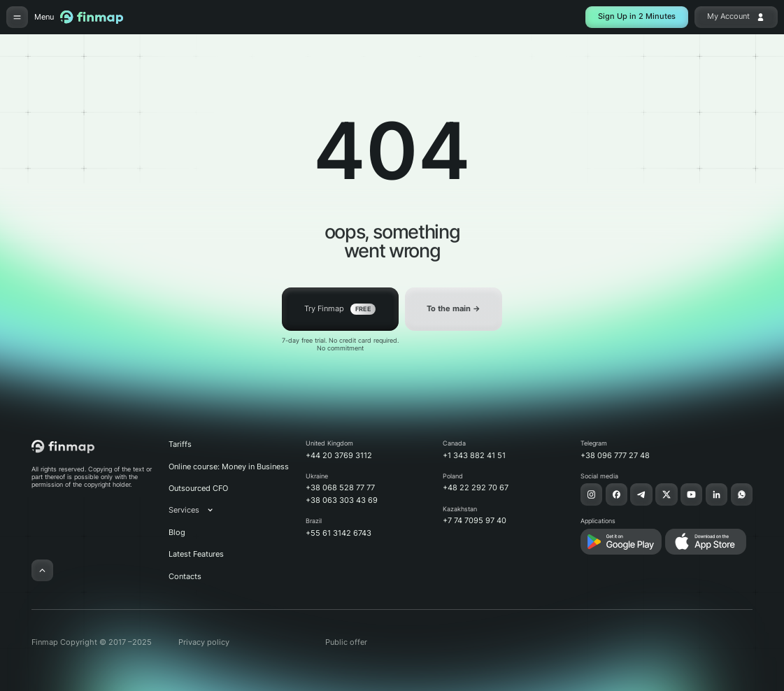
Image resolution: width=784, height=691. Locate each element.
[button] (198, 510)
